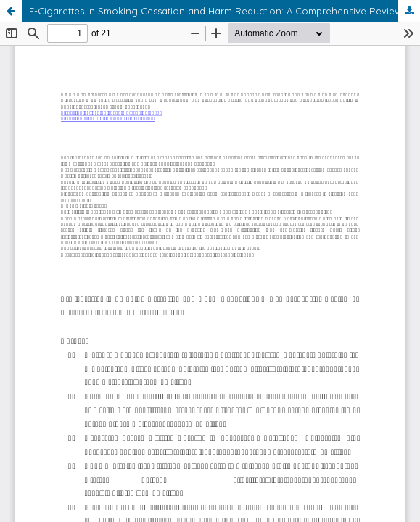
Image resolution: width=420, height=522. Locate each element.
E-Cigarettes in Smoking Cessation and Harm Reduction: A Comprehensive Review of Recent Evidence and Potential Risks (225, 11)
